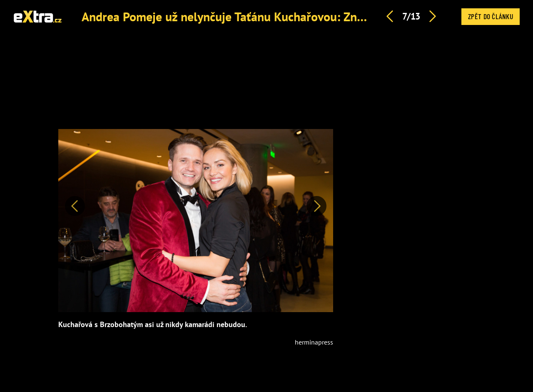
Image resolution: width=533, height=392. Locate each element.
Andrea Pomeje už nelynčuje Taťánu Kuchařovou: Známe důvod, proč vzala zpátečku (304, 16)
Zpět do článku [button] (491, 16)
